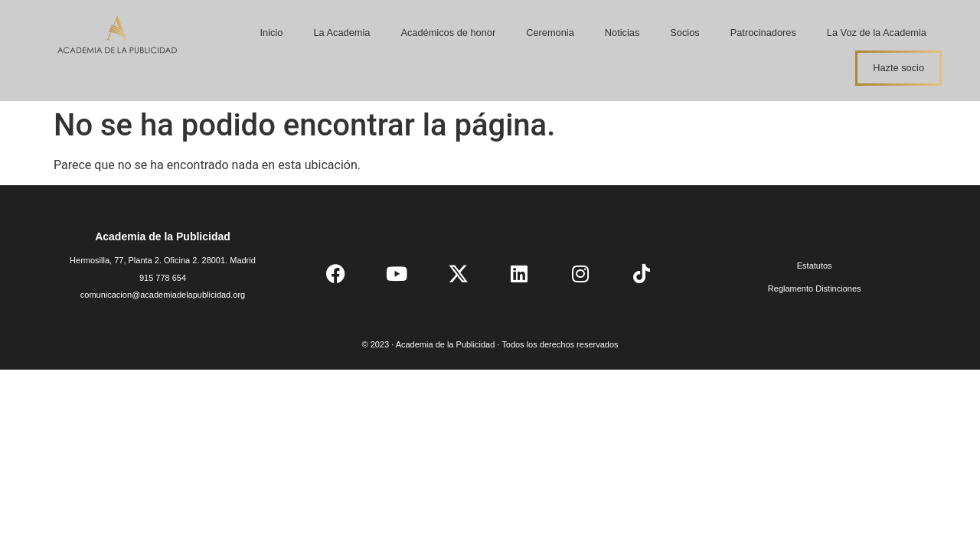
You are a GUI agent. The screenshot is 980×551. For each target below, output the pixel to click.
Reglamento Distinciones (815, 289)
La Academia (341, 33)
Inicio (272, 33)
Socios (684, 33)
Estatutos (815, 266)
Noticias (622, 33)
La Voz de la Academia (877, 33)
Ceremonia (550, 33)
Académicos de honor (448, 33)
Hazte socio (898, 68)
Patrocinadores (763, 33)
